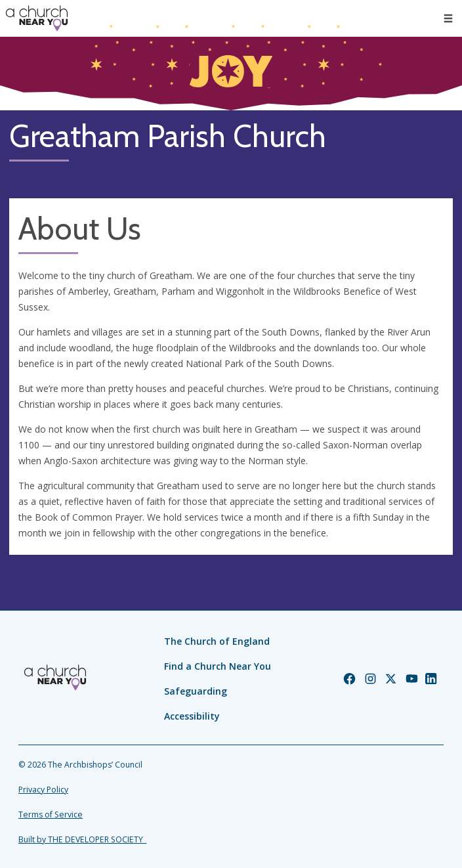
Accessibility (192, 716)
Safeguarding (196, 691)
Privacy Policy (43, 790)
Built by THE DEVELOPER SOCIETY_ (82, 839)
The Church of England (217, 641)
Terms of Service (51, 814)
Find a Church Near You (218, 666)
